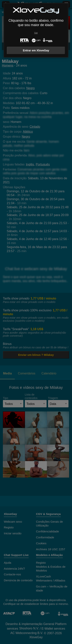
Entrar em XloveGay (36, 50)
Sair (36, 33)
